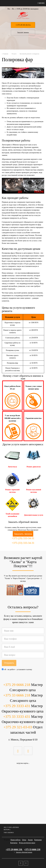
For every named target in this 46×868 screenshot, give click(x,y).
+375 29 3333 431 (17, 706)
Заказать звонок (23, 33)
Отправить (9, 663)
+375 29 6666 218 (17, 685)
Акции (30, 840)
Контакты (14, 843)
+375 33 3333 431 (17, 716)
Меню (41, 3)
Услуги (6, 840)
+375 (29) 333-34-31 (23, 538)
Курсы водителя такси (27, 843)
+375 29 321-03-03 (18, 727)
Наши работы (16, 840)
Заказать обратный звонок (24, 852)
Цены (24, 840)
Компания (38, 840)
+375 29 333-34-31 (23, 25)
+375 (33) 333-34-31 (23, 543)
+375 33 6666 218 (17, 695)
